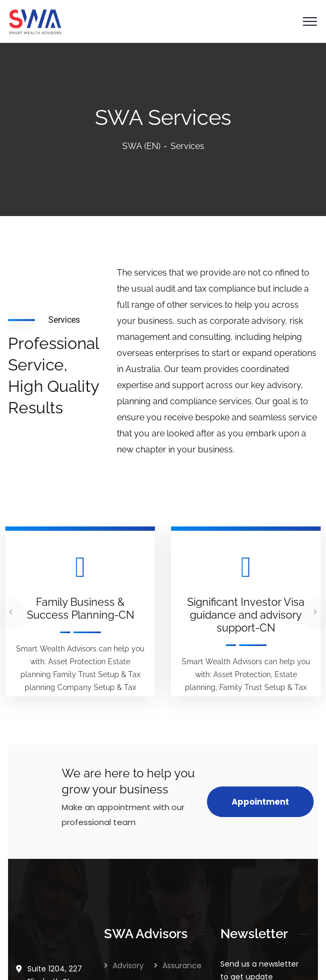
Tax (119, 830)
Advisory (128, 769)
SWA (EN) (141, 146)
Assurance (182, 769)
